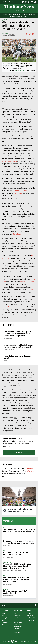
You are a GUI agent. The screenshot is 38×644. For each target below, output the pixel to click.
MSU (5, 528)
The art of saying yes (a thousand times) (17, 357)
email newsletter (32, 618)
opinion (4, 620)
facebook (32, 468)
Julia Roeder (8, 338)
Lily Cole (7, 361)
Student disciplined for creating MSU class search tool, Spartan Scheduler (19, 530)
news (3, 613)
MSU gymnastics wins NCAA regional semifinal (15, 592)
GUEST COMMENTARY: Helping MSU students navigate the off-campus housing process (17, 566)
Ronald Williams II (22, 191)
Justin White (18, 193)
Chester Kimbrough (9, 161)
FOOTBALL (9, 20)
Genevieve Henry (9, 596)
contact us (30, 616)
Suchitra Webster (20, 571)
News (5, 10)
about (16, 613)
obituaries (4, 625)
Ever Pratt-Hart (9, 534)
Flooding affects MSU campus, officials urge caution (16, 553)
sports (3, 616)
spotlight (4, 618)
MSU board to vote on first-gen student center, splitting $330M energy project (16, 579)
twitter (31, 471)
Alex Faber (5, 33)
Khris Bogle (17, 234)
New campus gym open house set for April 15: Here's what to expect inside (19, 542)
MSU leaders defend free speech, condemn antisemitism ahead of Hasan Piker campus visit (18, 334)
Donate (19, 453)
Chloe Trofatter (20, 70)
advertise (17, 616)
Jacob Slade (31, 290)
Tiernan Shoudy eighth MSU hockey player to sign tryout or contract (19, 346)
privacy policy (18, 624)
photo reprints (18, 622)
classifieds (5, 623)
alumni (29, 613)
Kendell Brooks (7, 307)
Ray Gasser (7, 571)
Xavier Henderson (27, 282)
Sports (20, 10)
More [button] (28, 10)
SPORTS (3, 20)
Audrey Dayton (9, 350)
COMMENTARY (8, 562)
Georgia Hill (8, 546)
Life (12, 10)
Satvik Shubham (9, 557)
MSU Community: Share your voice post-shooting (20, 510)
